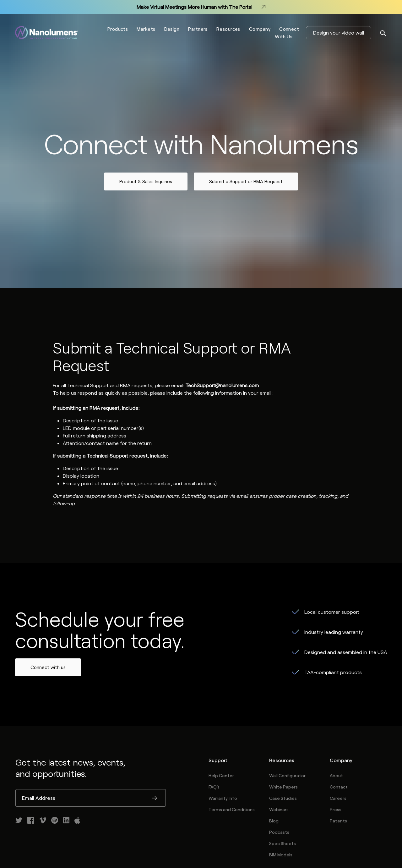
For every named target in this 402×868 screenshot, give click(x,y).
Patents (338, 821)
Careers (338, 798)
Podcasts (279, 832)
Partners (198, 29)
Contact (339, 787)
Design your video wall (339, 33)
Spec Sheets (282, 843)
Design (172, 29)
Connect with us (48, 667)
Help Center (221, 775)
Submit (155, 799)
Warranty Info (223, 798)
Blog (274, 821)
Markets (146, 29)
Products (118, 29)
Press (336, 809)
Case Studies (283, 798)
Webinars (279, 809)
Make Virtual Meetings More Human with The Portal (201, 7)
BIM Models (281, 855)
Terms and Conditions (232, 809)
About (336, 775)
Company (260, 29)
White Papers (283, 787)
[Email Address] (91, 798)
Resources (228, 29)
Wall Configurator (287, 775)
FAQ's (214, 787)
